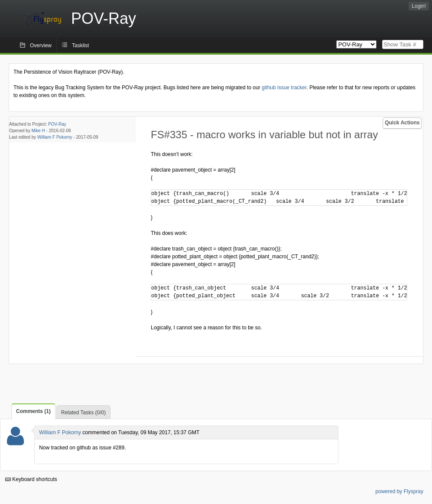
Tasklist (80, 46)
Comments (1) (33, 411)
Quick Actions (402, 123)
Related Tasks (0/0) (83, 413)
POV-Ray (57, 124)
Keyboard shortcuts (31, 479)
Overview (41, 46)
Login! (419, 6)
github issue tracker (284, 88)
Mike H (38, 131)
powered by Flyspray (399, 491)
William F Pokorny (55, 137)
